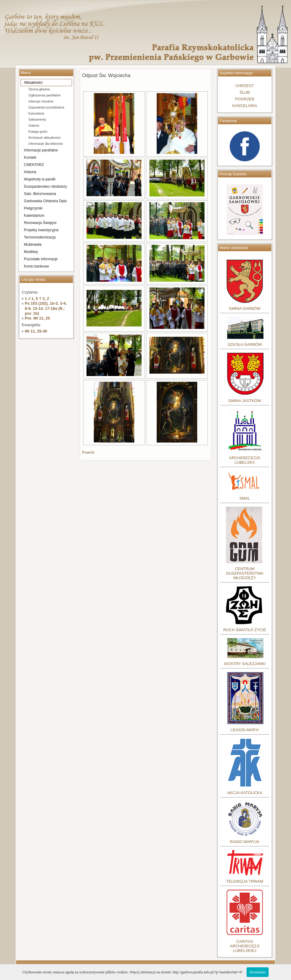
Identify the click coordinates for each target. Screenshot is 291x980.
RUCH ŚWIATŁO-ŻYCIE (245, 630)
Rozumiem (258, 972)
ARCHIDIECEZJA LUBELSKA (245, 460)
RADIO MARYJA (245, 842)
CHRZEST (245, 86)
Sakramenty (37, 119)
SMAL (245, 498)
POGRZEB (245, 99)
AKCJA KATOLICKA (245, 793)
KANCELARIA (245, 106)
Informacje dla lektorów (46, 144)
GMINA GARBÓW (245, 308)
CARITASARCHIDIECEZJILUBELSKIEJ (245, 946)
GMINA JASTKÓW (245, 401)
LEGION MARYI (245, 730)
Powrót (88, 452)
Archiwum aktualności (44, 138)
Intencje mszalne (41, 101)
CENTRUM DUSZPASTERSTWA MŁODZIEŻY (245, 573)
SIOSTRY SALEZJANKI (245, 664)
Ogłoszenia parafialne (44, 95)
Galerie (34, 125)
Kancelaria (36, 113)
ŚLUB (245, 92)
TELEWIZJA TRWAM (245, 881)
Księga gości (38, 131)
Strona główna (39, 89)
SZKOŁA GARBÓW (245, 344)
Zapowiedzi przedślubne (46, 107)
